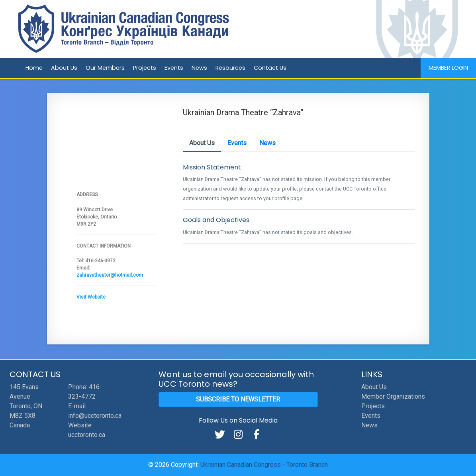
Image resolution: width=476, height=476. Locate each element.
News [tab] (267, 143)
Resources (230, 68)
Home (34, 68)
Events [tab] (237, 143)
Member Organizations (393, 396)
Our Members (105, 68)
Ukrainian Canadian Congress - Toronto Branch (264, 465)
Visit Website (91, 297)
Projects (145, 68)
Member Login (448, 68)
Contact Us (270, 68)
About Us (64, 68)
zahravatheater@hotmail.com (110, 275)
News (199, 68)
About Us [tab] (202, 143)
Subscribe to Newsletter (238, 399)
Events (174, 68)
